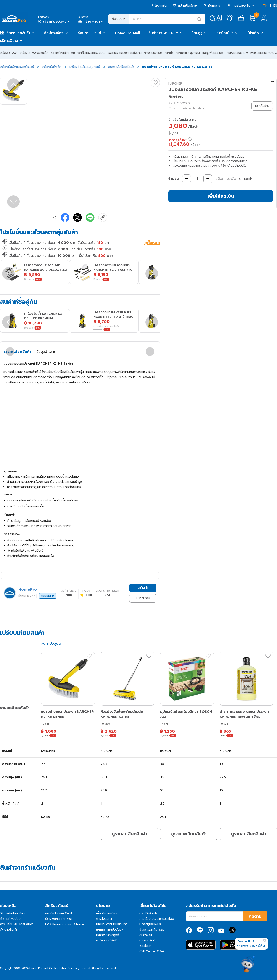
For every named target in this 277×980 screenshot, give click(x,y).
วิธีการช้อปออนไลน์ (12, 913)
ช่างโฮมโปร (225, 33)
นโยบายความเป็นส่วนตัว (112, 924)
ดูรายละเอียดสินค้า (129, 834)
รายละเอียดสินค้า (17, 352)
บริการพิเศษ (9, 41)
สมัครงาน (146, 935)
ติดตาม (255, 916)
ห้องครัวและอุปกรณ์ (188, 53)
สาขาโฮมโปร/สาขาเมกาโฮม (157, 919)
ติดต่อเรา (145, 946)
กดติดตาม (48, 596)
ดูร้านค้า (143, 588)
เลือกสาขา (91, 21)
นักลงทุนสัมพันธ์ (150, 924)
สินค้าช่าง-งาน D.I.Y (163, 33)
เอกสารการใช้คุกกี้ (108, 935)
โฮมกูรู (197, 33)
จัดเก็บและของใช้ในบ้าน (91, 53)
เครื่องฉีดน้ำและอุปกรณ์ (85, 67)
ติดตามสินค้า (8, 930)
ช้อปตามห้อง (54, 33)
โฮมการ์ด (158, 6)
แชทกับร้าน (143, 598)
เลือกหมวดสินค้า (18, 33)
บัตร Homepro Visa (59, 919)
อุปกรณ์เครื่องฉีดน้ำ (121, 67)
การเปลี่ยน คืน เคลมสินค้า (17, 924)
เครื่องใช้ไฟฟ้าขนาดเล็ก (34, 53)
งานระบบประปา (153, 53)
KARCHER (175, 84)
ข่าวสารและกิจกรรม (152, 930)
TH (265, 6)
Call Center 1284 (152, 951)
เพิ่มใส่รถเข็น (221, 196)
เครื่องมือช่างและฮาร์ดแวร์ (17, 67)
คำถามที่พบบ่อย (10, 919)
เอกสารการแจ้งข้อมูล (110, 930)
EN (275, 6)
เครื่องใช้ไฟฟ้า (9, 53)
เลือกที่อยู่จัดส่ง (54, 21)
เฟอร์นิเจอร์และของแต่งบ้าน (125, 53)
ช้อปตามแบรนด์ (89, 33)
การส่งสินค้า (104, 919)
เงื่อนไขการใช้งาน (107, 913)
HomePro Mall (127, 33)
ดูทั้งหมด (152, 243)
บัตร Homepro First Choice (65, 924)
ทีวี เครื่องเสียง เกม (63, 53)
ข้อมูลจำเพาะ (46, 352)
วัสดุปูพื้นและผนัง (213, 53)
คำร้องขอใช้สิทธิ (106, 940)
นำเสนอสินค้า (148, 940)
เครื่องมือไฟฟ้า (52, 67)
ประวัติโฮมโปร (148, 913)
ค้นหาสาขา (212, 6)
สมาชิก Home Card (59, 913)
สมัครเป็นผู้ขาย (185, 6)
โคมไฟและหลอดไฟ (237, 53)
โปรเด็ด (253, 33)
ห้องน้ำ (169, 53)
